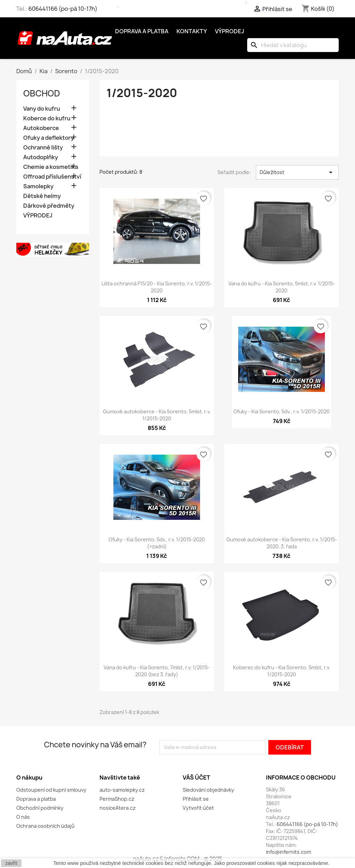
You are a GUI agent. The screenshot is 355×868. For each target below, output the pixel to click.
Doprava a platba (142, 31)
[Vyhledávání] (293, 45)
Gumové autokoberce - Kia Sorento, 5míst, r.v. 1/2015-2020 (157, 415)
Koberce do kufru (47, 118)
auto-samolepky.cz (122, 790)
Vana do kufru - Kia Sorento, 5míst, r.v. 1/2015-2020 (282, 287)
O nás (23, 817)
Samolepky (38, 186)
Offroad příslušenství (52, 177)
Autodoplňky (41, 157)
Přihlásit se (196, 799)
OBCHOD (42, 93)
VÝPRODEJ (38, 216)
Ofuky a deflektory (49, 138)
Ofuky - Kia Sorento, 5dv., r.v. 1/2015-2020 (282, 411)
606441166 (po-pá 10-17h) (63, 9)
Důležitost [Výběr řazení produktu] (297, 172)
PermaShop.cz (117, 799)
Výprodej (230, 31)
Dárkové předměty (49, 206)
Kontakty (192, 31)
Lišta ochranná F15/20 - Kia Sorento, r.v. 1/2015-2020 (157, 287)
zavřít (11, 863)
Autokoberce (41, 128)
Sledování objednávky (208, 790)
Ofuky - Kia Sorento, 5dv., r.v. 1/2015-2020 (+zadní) (157, 543)
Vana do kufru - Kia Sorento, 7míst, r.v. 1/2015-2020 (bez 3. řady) (157, 671)
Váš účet (196, 777)
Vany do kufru (42, 109)
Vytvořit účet (198, 808)
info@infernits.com (288, 852)
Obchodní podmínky (40, 808)
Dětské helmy (42, 196)
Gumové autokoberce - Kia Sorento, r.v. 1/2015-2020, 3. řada (282, 543)
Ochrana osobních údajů (45, 826)
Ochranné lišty (43, 148)
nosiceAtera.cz (118, 808)
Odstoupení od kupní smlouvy (51, 790)
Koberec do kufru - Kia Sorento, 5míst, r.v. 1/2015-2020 (282, 671)
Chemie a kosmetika (51, 167)
